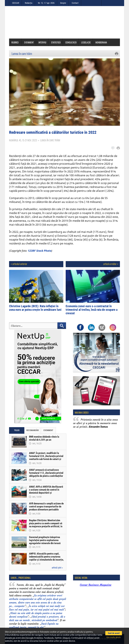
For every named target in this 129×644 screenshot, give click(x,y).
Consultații (71, 42)
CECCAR (16, 3)
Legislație (86, 42)
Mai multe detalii (114, 637)
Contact (75, 3)
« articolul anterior (19, 264)
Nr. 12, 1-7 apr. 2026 (46, 3)
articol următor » (111, 264)
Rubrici (16, 42)
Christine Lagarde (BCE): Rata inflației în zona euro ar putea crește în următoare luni (35, 308)
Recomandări (33, 430)
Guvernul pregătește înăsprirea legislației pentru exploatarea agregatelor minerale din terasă (45, 540)
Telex (17, 430)
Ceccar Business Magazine (96, 585)
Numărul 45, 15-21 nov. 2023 (23, 140)
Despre (63, 3)
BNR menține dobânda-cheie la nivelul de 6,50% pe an (44, 438)
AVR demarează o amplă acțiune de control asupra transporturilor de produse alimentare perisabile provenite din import (46, 508)
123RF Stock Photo (40, 251)
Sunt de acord (114, 633)
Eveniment (29, 42)
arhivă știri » (57, 568)
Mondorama (101, 42)
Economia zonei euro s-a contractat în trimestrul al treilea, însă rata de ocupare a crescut (92, 310)
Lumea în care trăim (22, 53)
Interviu (42, 42)
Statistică (56, 42)
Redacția (29, 3)
